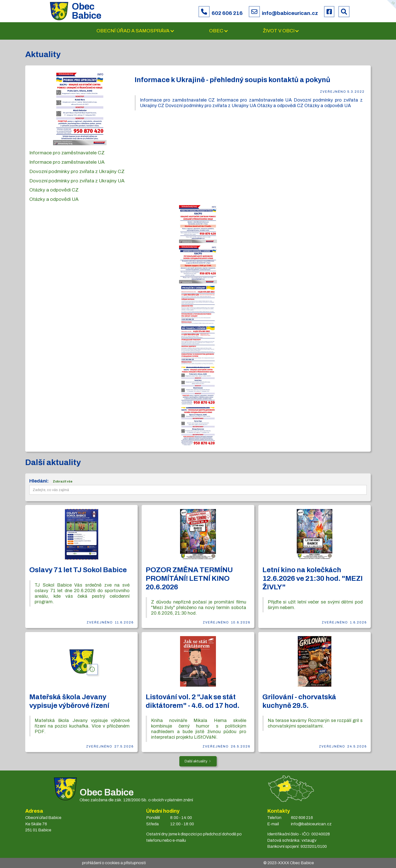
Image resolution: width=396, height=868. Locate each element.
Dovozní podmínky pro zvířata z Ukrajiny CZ (77, 171)
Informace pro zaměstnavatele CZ (67, 153)
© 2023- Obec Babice (289, 863)
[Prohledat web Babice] (344, 12)
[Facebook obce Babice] (329, 12)
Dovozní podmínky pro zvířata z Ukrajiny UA (77, 181)
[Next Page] (198, 761)
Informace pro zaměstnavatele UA (67, 162)
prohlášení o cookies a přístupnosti (114, 863)
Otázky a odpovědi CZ (54, 190)
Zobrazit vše (63, 481)
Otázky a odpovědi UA (54, 199)
